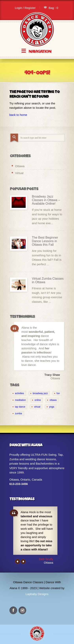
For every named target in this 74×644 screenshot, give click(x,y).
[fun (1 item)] (57, 393)
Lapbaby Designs (37, 594)
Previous (18, 562)
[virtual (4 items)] (36, 407)
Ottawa (20, 166)
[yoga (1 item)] (50, 407)
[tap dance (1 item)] (19, 407)
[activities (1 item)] (18, 393)
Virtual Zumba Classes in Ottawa (48, 280)
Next (23, 562)
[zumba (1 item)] (17, 413)
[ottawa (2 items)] (52, 400)
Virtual (19, 173)
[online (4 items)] (36, 400)
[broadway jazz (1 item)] (39, 393)
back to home (18, 115)
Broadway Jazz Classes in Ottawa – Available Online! (46, 200)
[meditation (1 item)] (19, 400)
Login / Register (25, 8)
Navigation (40, 51)
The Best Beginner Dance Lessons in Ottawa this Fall (45, 241)
